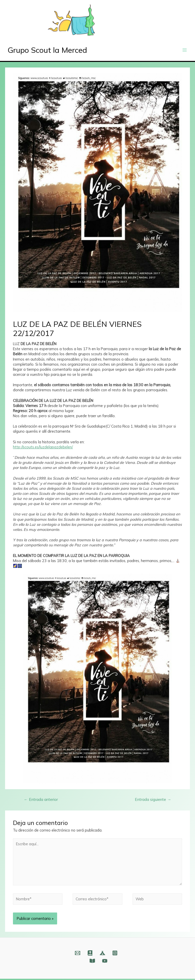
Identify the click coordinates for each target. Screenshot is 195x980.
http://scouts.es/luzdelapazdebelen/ (43, 448)
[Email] (78, 954)
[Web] (90, 954)
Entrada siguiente (153, 801)
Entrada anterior (41, 801)
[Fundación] (92, 962)
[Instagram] (115, 954)
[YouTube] (105, 962)
